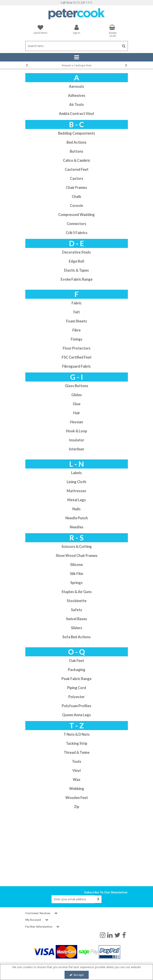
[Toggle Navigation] (76, 57)
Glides (77, 395)
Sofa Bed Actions (76, 637)
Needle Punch (77, 518)
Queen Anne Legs (76, 715)
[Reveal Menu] (76, 57)
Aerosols (76, 86)
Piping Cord (77, 688)
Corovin (76, 206)
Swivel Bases (76, 619)
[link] (103, 935)
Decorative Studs (76, 252)
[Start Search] (124, 46)
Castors (77, 178)
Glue (77, 404)
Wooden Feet (77, 798)
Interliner (76, 449)
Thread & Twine (77, 752)
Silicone (76, 565)
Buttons (76, 151)
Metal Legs (77, 500)
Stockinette (77, 601)
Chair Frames (76, 187)
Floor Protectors (77, 348)
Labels (76, 473)
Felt (77, 312)
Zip (77, 807)
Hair (77, 413)
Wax (77, 779)
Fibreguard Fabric (76, 366)
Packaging (77, 670)
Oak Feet (76, 661)
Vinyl (77, 770)
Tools (77, 761)
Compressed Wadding (76, 215)
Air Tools (76, 104)
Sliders (77, 628)
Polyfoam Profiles (76, 706)
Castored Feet (77, 169)
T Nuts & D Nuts (77, 734)
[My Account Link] (77, 29)
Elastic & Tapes (76, 270)
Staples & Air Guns (77, 592)
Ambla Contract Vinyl (76, 114)
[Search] (73, 46)
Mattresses (76, 491)
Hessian (76, 422)
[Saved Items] (40, 29)
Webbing (77, 789)
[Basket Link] (113, 31)
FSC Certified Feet (77, 357)
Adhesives (77, 95)
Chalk (76, 196)
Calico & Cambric (77, 160)
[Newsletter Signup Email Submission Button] (98, 899)
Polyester (76, 697)
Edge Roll (76, 261)
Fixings (77, 339)
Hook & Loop (76, 431)
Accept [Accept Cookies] (76, 975)
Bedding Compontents (77, 133)
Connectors (76, 224)
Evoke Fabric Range (77, 279)
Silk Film (76, 574)
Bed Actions (76, 142)
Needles (77, 527)
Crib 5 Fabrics (77, 233)
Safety (77, 610)
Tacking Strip (77, 743)
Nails (76, 509)
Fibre (76, 330)
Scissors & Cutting (77, 546)
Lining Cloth (76, 482)
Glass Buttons (77, 386)
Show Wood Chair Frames (77, 555)
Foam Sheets (77, 321)
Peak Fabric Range (76, 679)
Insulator (77, 440)
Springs (76, 583)
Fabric (77, 303)
